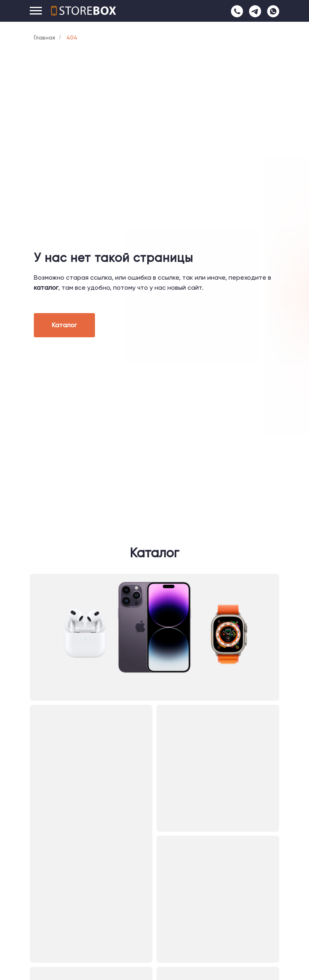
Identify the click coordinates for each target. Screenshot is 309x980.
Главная (44, 37)
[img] (154, 637)
